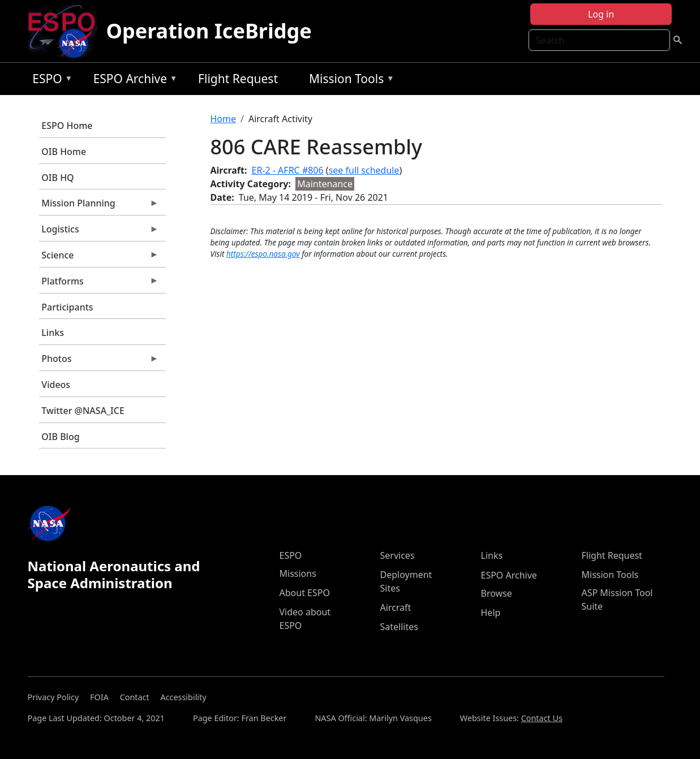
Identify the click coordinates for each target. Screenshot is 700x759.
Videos (56, 385)
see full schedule (364, 170)
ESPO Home (67, 126)
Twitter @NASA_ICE (83, 411)
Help (491, 613)
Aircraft (396, 607)
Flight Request (238, 79)
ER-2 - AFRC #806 (288, 170)
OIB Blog (60, 437)
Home (224, 119)
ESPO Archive (133, 81)
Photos (99, 361)
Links (53, 333)
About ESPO (305, 593)
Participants (67, 307)
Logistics (99, 232)
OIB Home (64, 152)
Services (398, 555)
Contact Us (542, 718)
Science (99, 258)
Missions (298, 573)
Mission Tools (349, 81)
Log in (601, 14)
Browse (497, 593)
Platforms (99, 284)
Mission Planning (99, 206)
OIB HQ (57, 178)
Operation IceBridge (209, 31)
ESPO (50, 81)
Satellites (399, 627)
